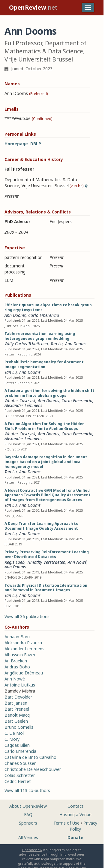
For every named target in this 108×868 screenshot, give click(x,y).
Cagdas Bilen (17, 745)
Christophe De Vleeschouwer (33, 769)
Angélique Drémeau (24, 673)
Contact (75, 806)
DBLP (36, 144)
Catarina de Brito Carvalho (30, 757)
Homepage (16, 144)
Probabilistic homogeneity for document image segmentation (44, 364)
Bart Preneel (17, 709)
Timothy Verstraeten (46, 562)
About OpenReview (28, 806)
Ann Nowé (77, 562)
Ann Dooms (15, 315)
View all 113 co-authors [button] (27, 790)
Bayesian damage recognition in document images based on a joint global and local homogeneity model (46, 462)
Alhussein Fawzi (20, 655)
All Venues (28, 837)
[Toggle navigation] (88, 8)
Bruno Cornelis (19, 727)
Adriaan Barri (17, 637)
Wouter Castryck (20, 401)
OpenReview (32, 850)
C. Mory (12, 739)
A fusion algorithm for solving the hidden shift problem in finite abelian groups (49, 393)
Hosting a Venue (75, 814)
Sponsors (28, 823)
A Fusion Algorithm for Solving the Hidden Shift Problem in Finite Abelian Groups (45, 426)
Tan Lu (57, 344)
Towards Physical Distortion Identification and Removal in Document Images (46, 588)
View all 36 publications (27, 616)
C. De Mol (14, 733)
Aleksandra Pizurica (23, 643)
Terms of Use (66, 823)
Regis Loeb (15, 562)
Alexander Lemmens (23, 405)
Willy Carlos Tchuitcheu (26, 344)
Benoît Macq (17, 715)
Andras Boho (17, 667)
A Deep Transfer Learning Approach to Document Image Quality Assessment (41, 526)
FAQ (28, 814)
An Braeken (16, 661)
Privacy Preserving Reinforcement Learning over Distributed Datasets (47, 554)
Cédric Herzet (18, 781)
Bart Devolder (18, 697)
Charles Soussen (21, 763)
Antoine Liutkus (20, 685)
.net (33, 7)
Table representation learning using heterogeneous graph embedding (40, 336)
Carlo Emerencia (44, 315)
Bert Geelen (16, 721)
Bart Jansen (16, 703)
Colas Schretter (20, 775)
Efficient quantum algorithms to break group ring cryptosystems (48, 307)
